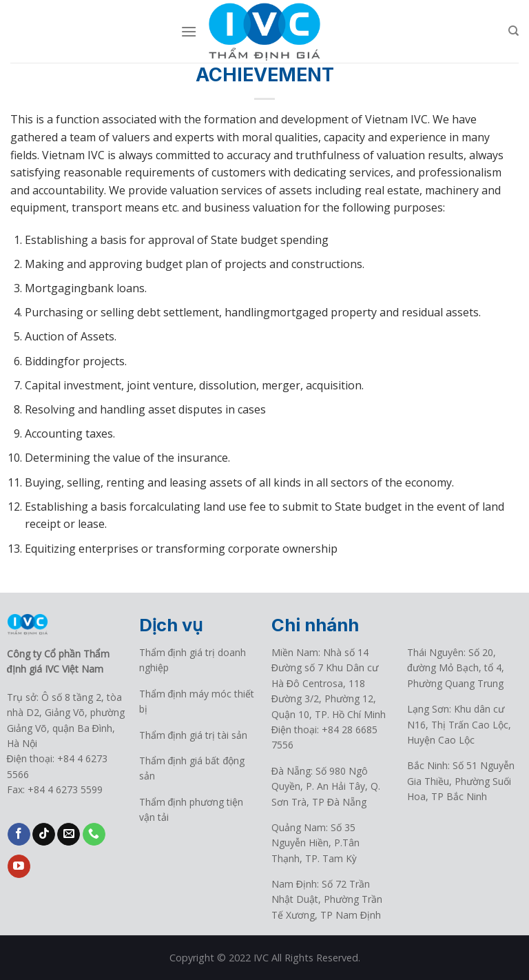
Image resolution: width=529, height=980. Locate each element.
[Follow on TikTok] (44, 835)
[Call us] (94, 835)
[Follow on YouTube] (19, 866)
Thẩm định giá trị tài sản (194, 735)
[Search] (514, 31)
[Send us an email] (69, 835)
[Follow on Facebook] (19, 835)
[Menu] (189, 31)
